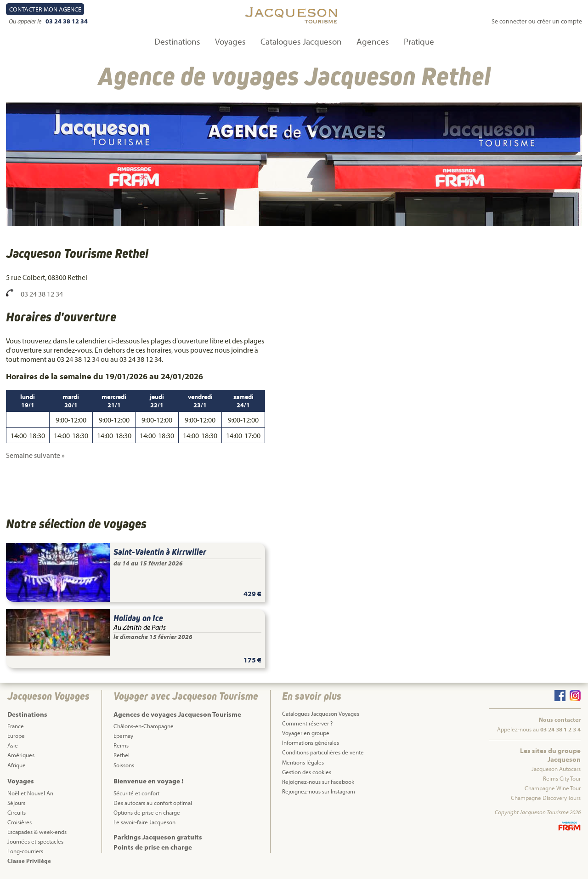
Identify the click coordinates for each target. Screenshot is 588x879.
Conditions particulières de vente (323, 752)
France (16, 726)
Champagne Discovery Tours (546, 798)
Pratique (419, 41)
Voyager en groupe (306, 733)
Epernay (123, 736)
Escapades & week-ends (37, 832)
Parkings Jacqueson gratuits (158, 837)
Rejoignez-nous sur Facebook (318, 782)
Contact (45, 9)
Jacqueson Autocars (556, 769)
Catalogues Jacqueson (301, 41)
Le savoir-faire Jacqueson (144, 822)
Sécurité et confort (136, 793)
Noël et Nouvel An (30, 793)
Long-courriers (25, 851)
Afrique (17, 765)
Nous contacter (560, 719)
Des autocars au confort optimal (153, 803)
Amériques (21, 755)
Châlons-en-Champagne (144, 726)
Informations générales (311, 742)
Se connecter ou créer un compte (537, 21)
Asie (13, 745)
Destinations (177, 41)
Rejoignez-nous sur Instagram (319, 791)
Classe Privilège (29, 861)
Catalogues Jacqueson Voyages (321, 713)
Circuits (17, 812)
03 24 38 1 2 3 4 (560, 729)
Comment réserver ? (307, 723)
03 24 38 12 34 (67, 21)
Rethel (122, 755)
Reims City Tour (562, 778)
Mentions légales (303, 762)
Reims (121, 745)
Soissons (124, 765)
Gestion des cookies (307, 772)
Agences (373, 41)
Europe (16, 736)
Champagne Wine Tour (553, 788)
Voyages (230, 41)
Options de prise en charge (147, 812)
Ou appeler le (26, 21)
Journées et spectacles (35, 841)
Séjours (16, 803)
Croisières (20, 822)
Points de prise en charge (153, 847)
